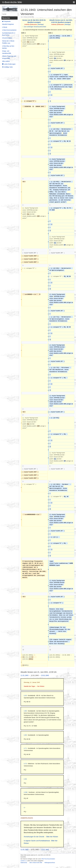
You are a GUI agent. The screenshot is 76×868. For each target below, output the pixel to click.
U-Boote (5, 27)
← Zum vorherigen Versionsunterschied (34, 27)
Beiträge (41, 24)
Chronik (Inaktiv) (7, 38)
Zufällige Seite (8, 67)
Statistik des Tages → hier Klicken (34, 686)
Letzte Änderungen (10, 64)
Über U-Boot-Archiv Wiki (36, 863)
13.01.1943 (45, 675)
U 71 (25, 748)
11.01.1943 (24, 675)
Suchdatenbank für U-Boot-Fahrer (9, 34)
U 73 (25, 764)
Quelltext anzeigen (34, 22)
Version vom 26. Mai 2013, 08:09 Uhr (34, 20)
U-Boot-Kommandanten (9, 30)
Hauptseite (7, 21)
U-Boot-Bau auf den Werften (8, 47)
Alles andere (6, 61)
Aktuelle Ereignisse (8, 24)
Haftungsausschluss (50, 863)
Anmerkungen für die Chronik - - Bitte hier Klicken (41, 837)
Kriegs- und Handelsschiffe (7, 52)
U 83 (25, 779)
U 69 (25, 735)
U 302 (26, 792)
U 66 (25, 711)
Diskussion (34, 24)
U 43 (25, 696)
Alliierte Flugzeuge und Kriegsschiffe (9, 57)
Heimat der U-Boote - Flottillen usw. (9, 42)
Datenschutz (24, 863)
